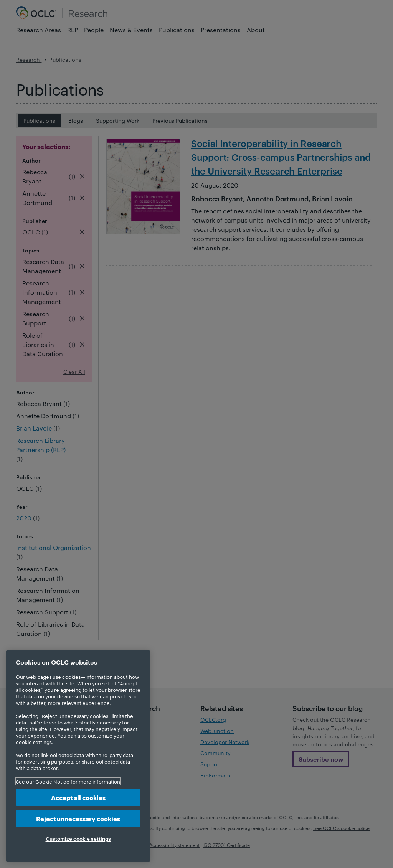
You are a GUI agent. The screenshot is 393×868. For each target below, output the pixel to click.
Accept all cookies (78, 797)
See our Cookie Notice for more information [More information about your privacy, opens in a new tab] (68, 781)
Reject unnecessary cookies (78, 818)
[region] (78, 756)
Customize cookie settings (78, 838)
